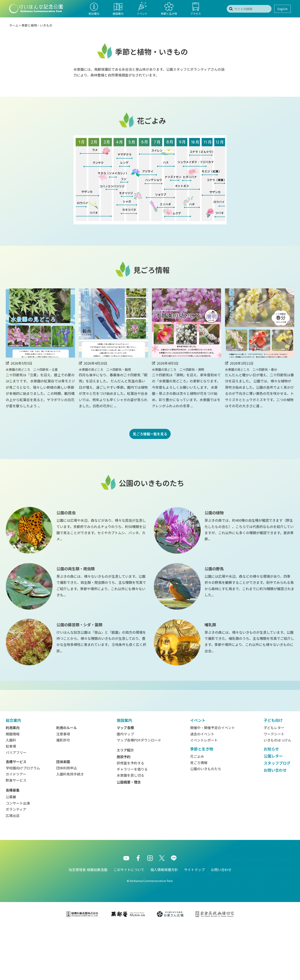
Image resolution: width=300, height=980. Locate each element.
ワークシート (274, 788)
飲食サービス (16, 834)
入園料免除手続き (70, 828)
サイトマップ (194, 923)
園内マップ (125, 788)
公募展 (11, 851)
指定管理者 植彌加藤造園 (88, 923)
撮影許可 (63, 794)
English (282, 9)
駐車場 (11, 800)
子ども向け (273, 774)
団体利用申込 (67, 822)
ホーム (14, 25)
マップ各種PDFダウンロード (139, 794)
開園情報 (13, 788)
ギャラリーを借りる (132, 823)
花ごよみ (197, 810)
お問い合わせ (275, 824)
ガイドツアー (16, 828)
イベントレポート (204, 794)
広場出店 (13, 869)
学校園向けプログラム (23, 822)
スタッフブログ (277, 817)
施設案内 (124, 774)
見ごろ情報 (199, 816)
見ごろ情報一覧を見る (150, 434)
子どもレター (274, 781)
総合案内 (13, 774)
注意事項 (63, 788)
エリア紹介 (125, 804)
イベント (198, 774)
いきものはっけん (277, 794)
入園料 (11, 794)
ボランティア (16, 863)
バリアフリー (16, 806)
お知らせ (271, 803)
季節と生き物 (202, 803)
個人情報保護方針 (164, 923)
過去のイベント (202, 788)
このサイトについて (129, 923)
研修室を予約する (130, 817)
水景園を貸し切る (130, 829)
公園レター (273, 810)
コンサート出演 (18, 857)
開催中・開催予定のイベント (213, 781)
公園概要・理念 (129, 836)
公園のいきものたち (206, 823)
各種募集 (13, 844)
